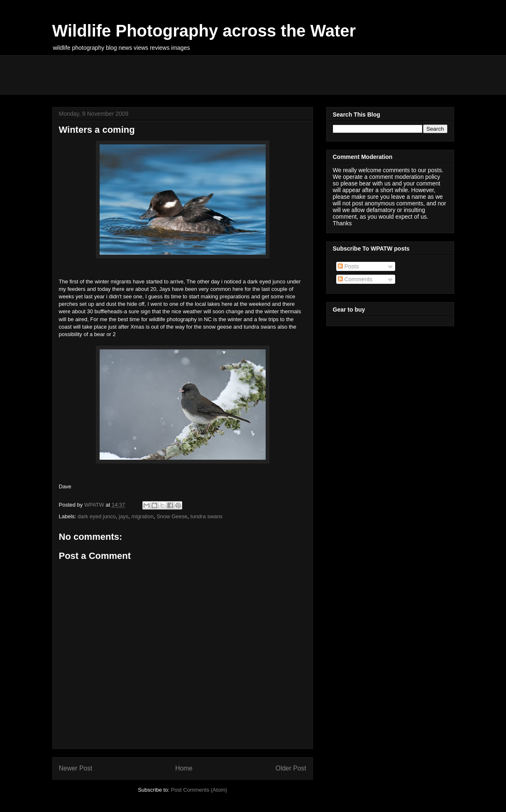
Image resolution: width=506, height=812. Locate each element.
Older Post (291, 768)
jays (123, 516)
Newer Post (76, 768)
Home (184, 768)
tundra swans (207, 516)
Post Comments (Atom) (199, 790)
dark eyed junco (97, 516)
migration (142, 516)
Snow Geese (172, 516)
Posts (348, 266)
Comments (355, 279)
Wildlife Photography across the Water (204, 31)
